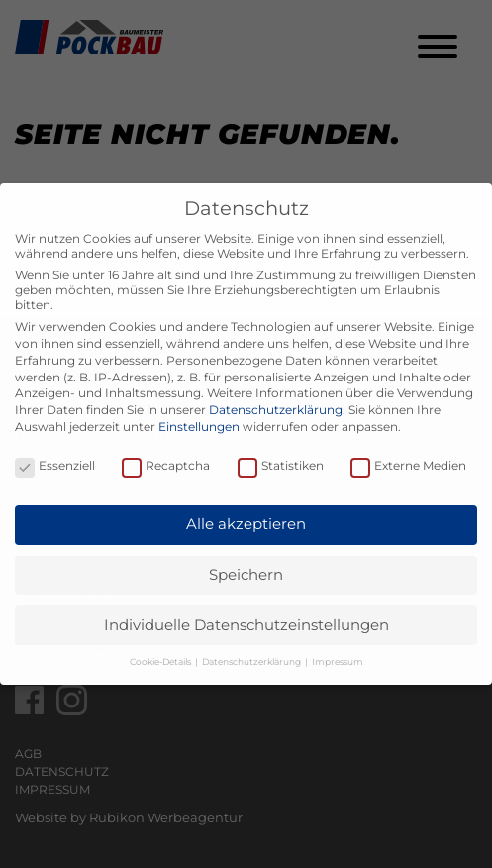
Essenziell (55, 465)
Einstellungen (199, 427)
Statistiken (281, 465)
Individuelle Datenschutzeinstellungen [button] (246, 625)
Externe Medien (408, 465)
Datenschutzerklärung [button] (252, 661)
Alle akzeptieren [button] (246, 524)
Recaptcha (166, 465)
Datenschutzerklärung (276, 410)
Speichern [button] (246, 574)
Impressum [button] (338, 661)
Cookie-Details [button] (161, 661)
